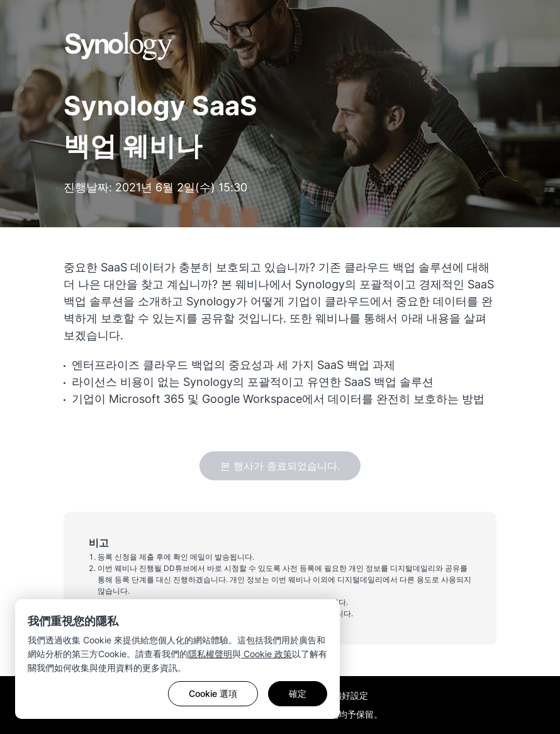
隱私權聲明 (210, 654)
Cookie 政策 (266, 654)
